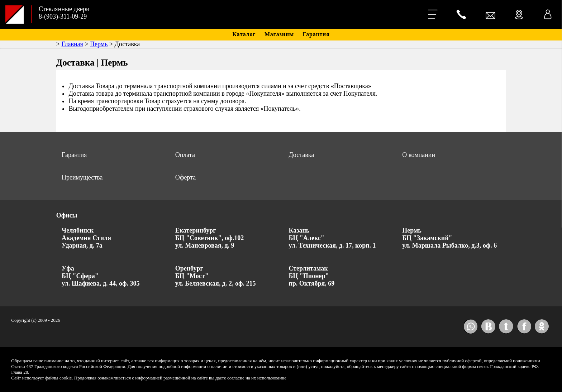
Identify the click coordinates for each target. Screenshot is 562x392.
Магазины (279, 34)
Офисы (67, 215)
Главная (72, 44)
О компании (419, 155)
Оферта (186, 177)
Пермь (99, 44)
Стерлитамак (308, 268)
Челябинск (78, 230)
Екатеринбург (196, 230)
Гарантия (316, 34)
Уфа (68, 268)
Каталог (244, 34)
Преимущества (82, 177)
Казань (299, 230)
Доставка (301, 155)
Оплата (185, 155)
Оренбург (189, 268)
